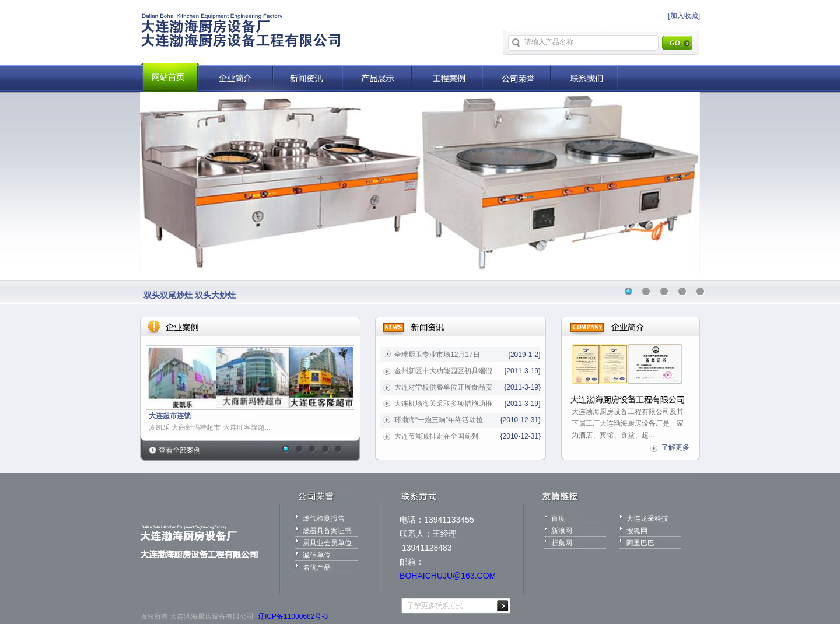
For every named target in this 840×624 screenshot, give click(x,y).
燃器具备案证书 (327, 531)
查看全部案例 (180, 450)
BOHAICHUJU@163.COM (448, 576)
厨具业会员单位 (327, 543)
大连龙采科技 (647, 518)
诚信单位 (317, 555)
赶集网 (562, 543)
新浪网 (562, 531)
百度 (558, 518)
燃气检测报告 (324, 518)
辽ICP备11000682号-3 (293, 616)
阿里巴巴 (640, 543)
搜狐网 (637, 531)
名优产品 (317, 567)
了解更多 (675, 447)
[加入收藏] (684, 16)
